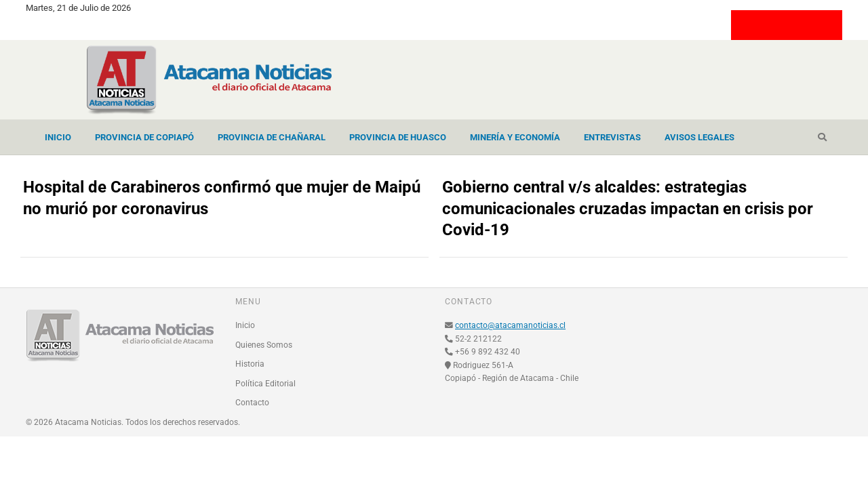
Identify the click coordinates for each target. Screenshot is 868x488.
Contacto (252, 403)
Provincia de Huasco (398, 137)
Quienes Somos (264, 345)
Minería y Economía (515, 137)
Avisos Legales (699, 137)
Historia (250, 364)
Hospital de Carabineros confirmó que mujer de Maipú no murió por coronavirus (222, 198)
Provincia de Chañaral (272, 137)
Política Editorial (265, 384)
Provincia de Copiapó (144, 137)
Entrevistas (612, 137)
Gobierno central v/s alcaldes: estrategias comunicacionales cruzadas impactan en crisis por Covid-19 (628, 209)
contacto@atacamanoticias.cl (510, 325)
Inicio (58, 137)
